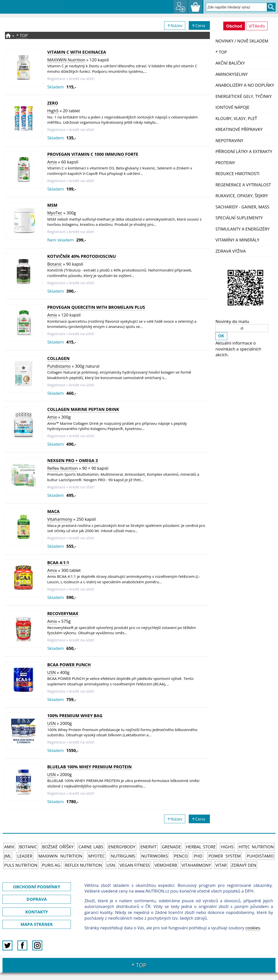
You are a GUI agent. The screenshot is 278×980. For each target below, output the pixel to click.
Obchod (234, 26)
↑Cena (199, 25)
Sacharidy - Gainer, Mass (242, 207)
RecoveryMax (63, 613)
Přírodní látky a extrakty (244, 151)
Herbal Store (201, 847)
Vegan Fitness (135, 865)
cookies (253, 928)
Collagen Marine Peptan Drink (83, 409)
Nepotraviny (229, 140)
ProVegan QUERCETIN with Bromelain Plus (96, 307)
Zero (53, 103)
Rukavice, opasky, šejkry (242, 196)
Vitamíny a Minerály (237, 240)
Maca (53, 511)
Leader (25, 856)
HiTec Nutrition (256, 847)
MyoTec (55, 213)
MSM (52, 205)
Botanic (55, 264)
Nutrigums (123, 856)
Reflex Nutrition (63, 468)
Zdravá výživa (231, 251)
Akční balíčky (230, 63)
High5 (53, 111)
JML (8, 856)
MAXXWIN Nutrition (66, 60)
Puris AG (51, 865)
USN (51, 672)
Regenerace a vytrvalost (243, 185)
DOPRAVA (37, 899)
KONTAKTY (37, 912)
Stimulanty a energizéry (242, 229)
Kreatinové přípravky (239, 129)
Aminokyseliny (232, 74)
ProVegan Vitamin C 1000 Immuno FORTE (93, 154)
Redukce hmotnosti (237, 174)
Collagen (58, 358)
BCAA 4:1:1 (58, 563)
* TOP (221, 52)
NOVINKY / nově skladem (242, 41)
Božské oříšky (58, 847)
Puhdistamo (59, 366)
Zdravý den (244, 865)
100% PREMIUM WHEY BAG (75, 716)
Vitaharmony (60, 519)
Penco (181, 856)
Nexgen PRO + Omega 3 (72, 460)
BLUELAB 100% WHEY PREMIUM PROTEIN (90, 767)
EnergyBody (122, 847)
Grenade (171, 847)
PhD (198, 856)
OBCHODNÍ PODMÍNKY (37, 887)
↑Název (175, 25)
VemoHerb (166, 865)
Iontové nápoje (232, 107)
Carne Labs (91, 847)
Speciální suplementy (239, 218)
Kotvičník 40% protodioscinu (82, 256)
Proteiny (225, 163)
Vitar (221, 865)
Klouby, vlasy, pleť (236, 118)
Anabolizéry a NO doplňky (245, 85)
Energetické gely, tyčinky (243, 96)
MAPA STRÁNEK (37, 924)
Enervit (149, 847)
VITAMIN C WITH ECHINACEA (77, 52)
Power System (225, 856)
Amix (52, 162)
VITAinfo (257, 26)
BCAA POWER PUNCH (69, 665)
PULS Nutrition (21, 865)
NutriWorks (155, 856)
